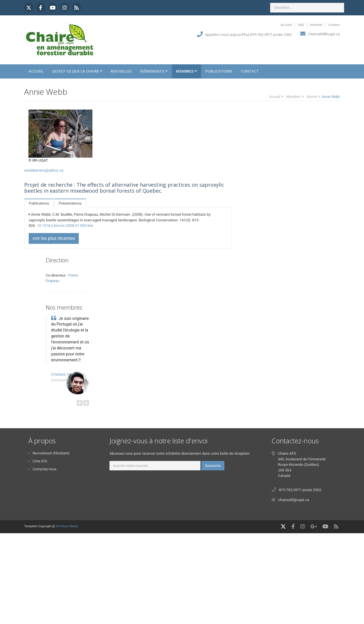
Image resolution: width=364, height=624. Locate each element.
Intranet (316, 25)
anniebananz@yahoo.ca (44, 170)
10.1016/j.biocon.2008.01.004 (62, 225)
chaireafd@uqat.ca (324, 34)
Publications (219, 71)
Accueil (286, 25)
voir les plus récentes (54, 238)
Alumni (312, 97)
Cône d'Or (38, 461)
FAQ (301, 25)
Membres (186, 71)
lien (90, 225)
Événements (154, 71)
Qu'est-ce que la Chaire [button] (77, 71)
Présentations (70, 203)
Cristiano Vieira (64, 374)
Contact (334, 25)
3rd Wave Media (67, 526)
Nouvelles (121, 71)
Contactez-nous (42, 469)
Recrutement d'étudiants (49, 453)
